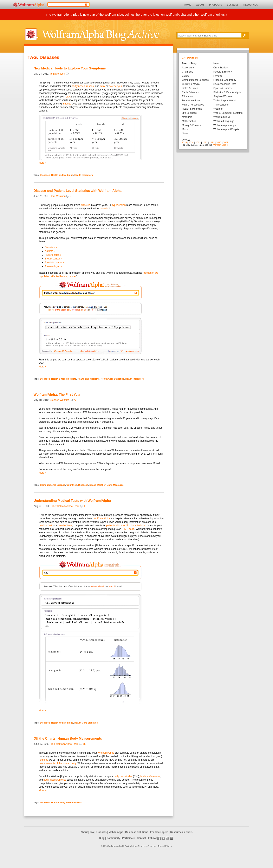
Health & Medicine (192, 109)
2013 (198, 142)
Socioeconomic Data (225, 84)
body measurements (55, 780)
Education (187, 96)
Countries (72, 485)
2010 (219, 142)
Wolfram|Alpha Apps (225, 125)
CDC (68, 97)
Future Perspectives (193, 105)
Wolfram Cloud (222, 117)
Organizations (221, 68)
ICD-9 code (128, 529)
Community (113, 838)
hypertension (119, 205)
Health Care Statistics (112, 379)
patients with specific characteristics (126, 525)
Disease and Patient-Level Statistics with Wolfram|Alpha (78, 191)
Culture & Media (191, 84)
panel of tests (65, 525)
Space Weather (97, 485)
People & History (223, 72)
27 (75, 400)
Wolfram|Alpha (102, 518)
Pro (92, 832)
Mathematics (189, 121)
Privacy (169, 846)
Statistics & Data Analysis (227, 92)
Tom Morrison (57, 74)
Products (101, 832)
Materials (187, 117)
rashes (90, 86)
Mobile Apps (116, 832)
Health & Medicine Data (64, 379)
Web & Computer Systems (228, 113)
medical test (45, 525)
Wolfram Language (224, 121)
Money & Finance (192, 125)
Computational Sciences (195, 80)
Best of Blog (189, 63)
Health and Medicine (62, 175)
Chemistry (188, 72)
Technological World (224, 101)
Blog (102, 838)
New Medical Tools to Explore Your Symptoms (70, 68)
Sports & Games (222, 88)
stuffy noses (78, 86)
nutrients (44, 760)
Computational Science (53, 485)
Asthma (50, 251)
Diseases (45, 175)
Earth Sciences (190, 92)
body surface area (150, 776)
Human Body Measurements (66, 802)
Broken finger (53, 266)
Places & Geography (225, 80)
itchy (102, 86)
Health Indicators (83, 175)
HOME (188, 5)
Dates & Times (190, 88)
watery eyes (115, 86)
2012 (205, 142)
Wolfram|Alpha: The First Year (57, 395)
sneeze (67, 104)
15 (84, 744)
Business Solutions (137, 832)
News (185, 134)
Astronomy (188, 68)
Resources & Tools (181, 832)
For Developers (159, 832)
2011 (212, 142)
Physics (218, 76)
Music (185, 129)
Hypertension (53, 255)
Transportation (221, 105)
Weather (218, 109)
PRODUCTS (216, 5)
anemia (104, 209)
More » (43, 163)
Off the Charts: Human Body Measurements (68, 738)
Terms (161, 846)
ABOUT (200, 5)
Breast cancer (54, 259)
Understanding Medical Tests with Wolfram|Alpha (72, 501)
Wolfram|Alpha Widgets (226, 129)
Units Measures (115, 485)
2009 (226, 142)
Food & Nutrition (191, 101)
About (84, 832)
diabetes (85, 205)
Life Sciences (189, 113)
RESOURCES (251, 5)
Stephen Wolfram (60, 400)
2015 (184, 142)
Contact (141, 838)
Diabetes (51, 247)
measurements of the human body (57, 763)
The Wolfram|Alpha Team (66, 506)
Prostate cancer (55, 263)
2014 (191, 142)
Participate (128, 838)
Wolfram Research (138, 846)
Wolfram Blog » (220, 145)
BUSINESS (233, 5)
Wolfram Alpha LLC (117, 846)
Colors (186, 76)
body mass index (123, 776)
